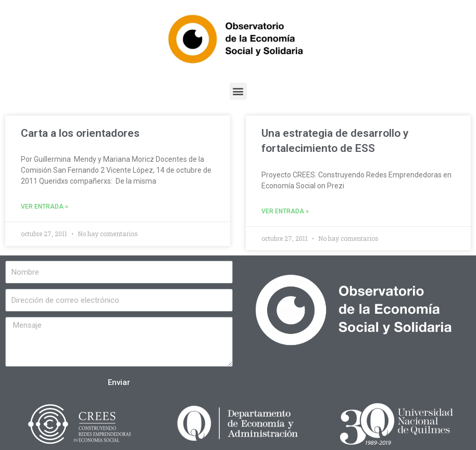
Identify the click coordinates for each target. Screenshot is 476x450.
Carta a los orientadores (80, 133)
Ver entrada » (45, 207)
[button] (238, 91)
